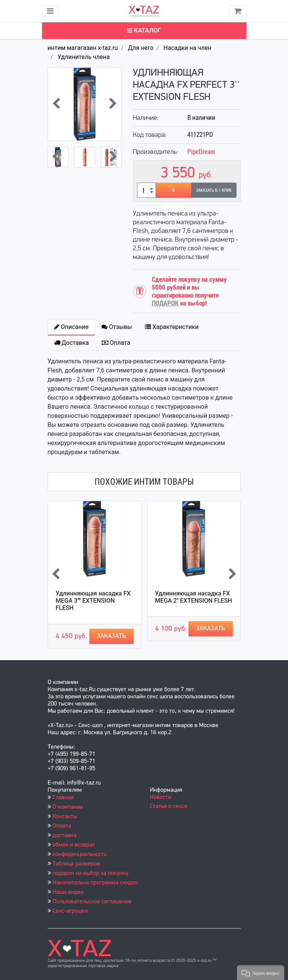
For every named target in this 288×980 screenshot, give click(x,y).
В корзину (174, 193)
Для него (141, 48)
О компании (68, 807)
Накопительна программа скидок (95, 883)
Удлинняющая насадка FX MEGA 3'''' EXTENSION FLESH (93, 601)
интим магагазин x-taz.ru (83, 48)
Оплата (62, 826)
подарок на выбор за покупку (90, 873)
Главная (63, 798)
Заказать (111, 636)
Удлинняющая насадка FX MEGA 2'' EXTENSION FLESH (194, 597)
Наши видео (68, 892)
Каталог (144, 30)
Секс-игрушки (70, 911)
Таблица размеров (76, 864)
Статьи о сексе (169, 806)
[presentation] (56, 104)
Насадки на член (187, 48)
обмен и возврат (74, 845)
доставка (65, 836)
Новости (160, 797)
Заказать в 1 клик (214, 190)
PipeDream (201, 151)
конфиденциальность (80, 854)
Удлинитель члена (84, 57)
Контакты (65, 817)
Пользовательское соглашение (92, 902)
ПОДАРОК (165, 303)
